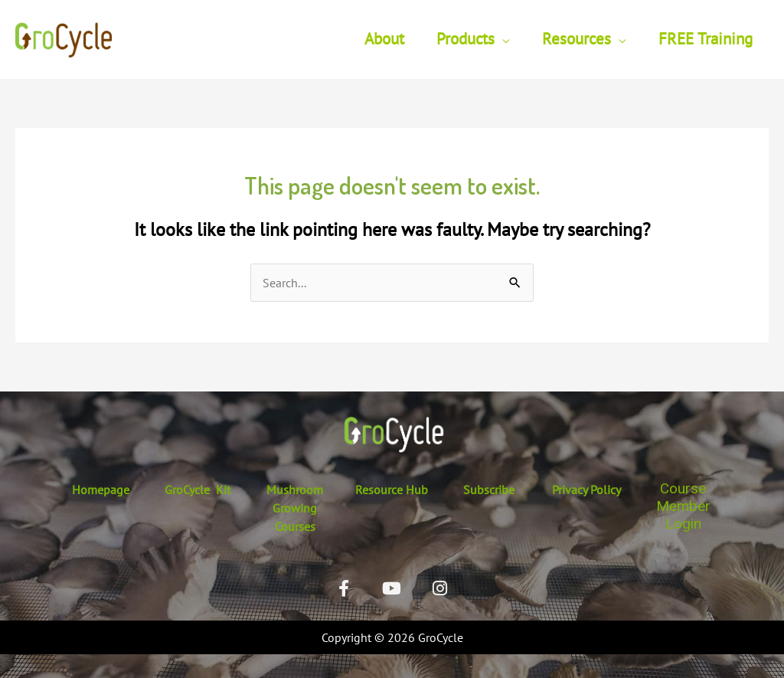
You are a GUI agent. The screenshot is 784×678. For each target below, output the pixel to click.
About (384, 39)
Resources (577, 39)
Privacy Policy (586, 490)
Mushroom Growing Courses (295, 508)
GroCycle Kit (198, 490)
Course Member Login (683, 506)
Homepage (101, 490)
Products (465, 39)
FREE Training (706, 39)
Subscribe (489, 490)
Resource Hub (392, 490)
